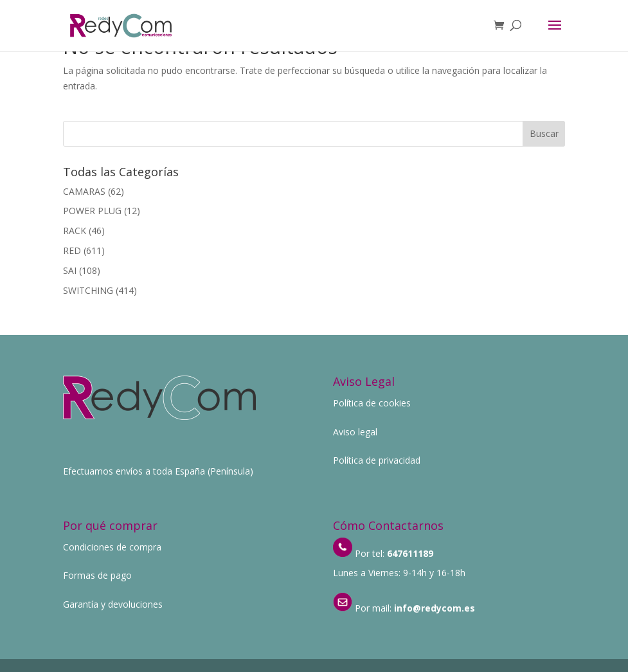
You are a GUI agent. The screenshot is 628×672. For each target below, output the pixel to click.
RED (72, 250)
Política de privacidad (377, 460)
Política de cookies (372, 403)
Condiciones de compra (112, 547)
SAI (70, 270)
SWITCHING (88, 290)
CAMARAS (84, 191)
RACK (75, 231)
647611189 (410, 553)
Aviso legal (355, 432)
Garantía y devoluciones (113, 604)
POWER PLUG (92, 211)
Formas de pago (97, 575)
